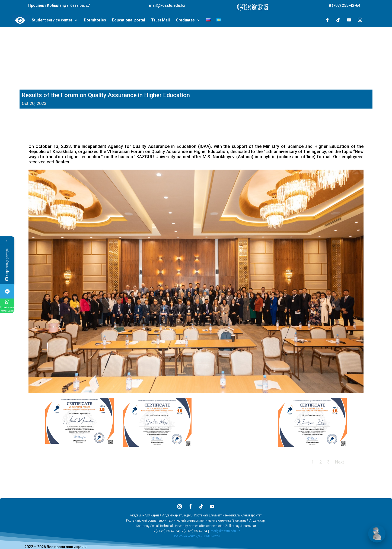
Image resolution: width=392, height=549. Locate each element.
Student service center (52, 20)
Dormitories (95, 20)
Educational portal (129, 20)
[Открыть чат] (377, 534)
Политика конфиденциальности (196, 536)
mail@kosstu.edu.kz (225, 531)
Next (340, 462)
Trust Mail (160, 20)
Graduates (185, 20)
